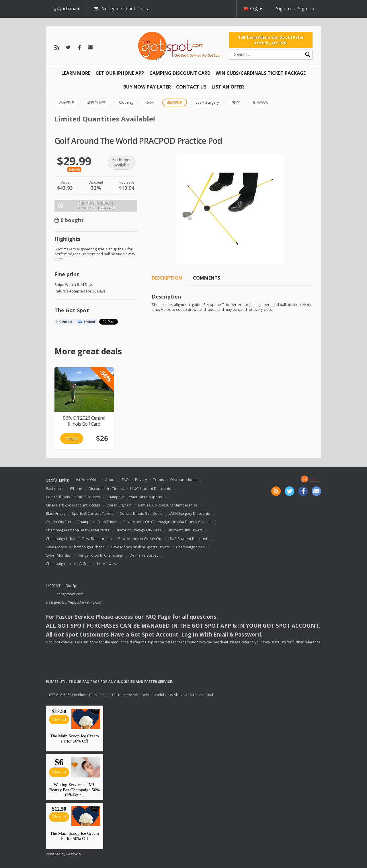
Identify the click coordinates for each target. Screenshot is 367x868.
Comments (207, 278)
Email (67, 322)
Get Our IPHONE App (120, 73)
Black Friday (56, 513)
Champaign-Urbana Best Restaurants (78, 530)
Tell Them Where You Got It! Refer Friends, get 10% (271, 40)
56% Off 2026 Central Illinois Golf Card (84, 421)
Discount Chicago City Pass (138, 530)
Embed (89, 322)
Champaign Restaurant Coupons (134, 497)
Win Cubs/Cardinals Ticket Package (261, 73)
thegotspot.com (70, 594)
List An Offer (228, 87)
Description (167, 278)
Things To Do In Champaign (100, 555)
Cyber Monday (58, 555)
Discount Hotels (184, 480)
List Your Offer (87, 480)
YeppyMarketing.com (85, 602)
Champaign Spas (190, 547)
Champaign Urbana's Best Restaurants (79, 539)
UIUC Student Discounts (151, 489)
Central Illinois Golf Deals (141, 513)
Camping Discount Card (180, 73)
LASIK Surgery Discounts (189, 513)
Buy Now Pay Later (147, 87)
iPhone (76, 489)
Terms (159, 480)
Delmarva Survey (144, 555)
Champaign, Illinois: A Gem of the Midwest (81, 564)
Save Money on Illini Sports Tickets (140, 547)
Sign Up (306, 9)
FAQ (125, 480)
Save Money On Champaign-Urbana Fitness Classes (167, 522)
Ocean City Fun (119, 505)
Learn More (76, 73)
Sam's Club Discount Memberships (168, 505)
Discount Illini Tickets (106, 489)
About (110, 480)
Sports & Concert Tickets (93, 513)
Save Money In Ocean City (140, 539)
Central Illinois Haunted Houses (73, 497)
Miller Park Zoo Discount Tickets (73, 505)
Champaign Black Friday (97, 522)
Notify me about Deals (125, 9)
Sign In (283, 9)
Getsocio (74, 854)
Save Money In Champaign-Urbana (75, 547)
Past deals (55, 489)
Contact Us (191, 87)
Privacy (141, 480)
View (72, 438)
